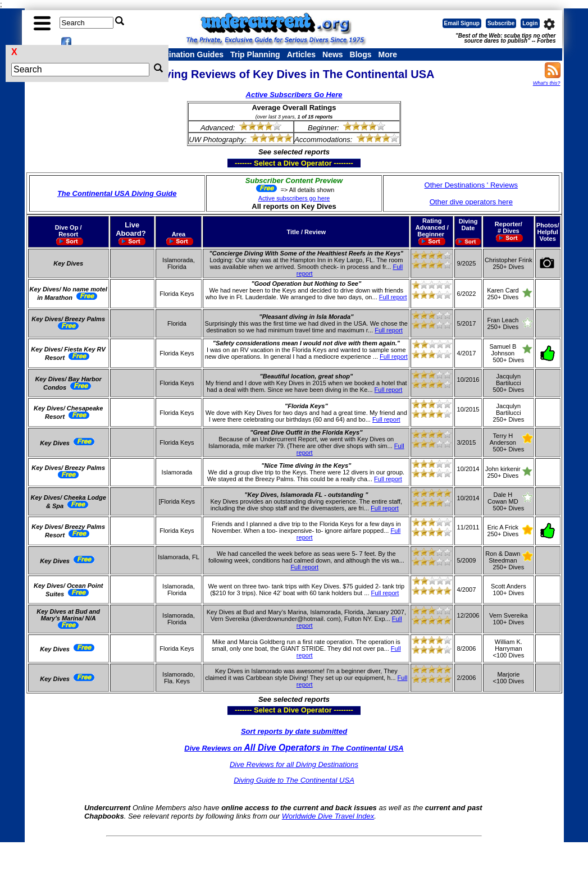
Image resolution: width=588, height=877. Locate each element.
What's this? (547, 83)
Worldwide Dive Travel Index (328, 816)
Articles (301, 54)
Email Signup (462, 23)
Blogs (361, 54)
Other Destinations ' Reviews (471, 185)
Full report (393, 297)
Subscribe (501, 23)
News (333, 54)
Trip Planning (255, 54)
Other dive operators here (471, 202)
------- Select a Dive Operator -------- (239, 163)
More (387, 54)
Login (530, 23)
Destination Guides (188, 54)
